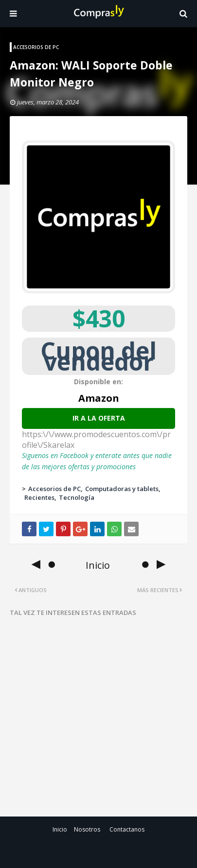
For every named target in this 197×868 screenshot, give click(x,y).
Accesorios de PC (54, 489)
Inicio (60, 829)
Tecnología (77, 497)
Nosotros (87, 829)
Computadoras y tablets (122, 489)
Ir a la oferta (99, 418)
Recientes (39, 497)
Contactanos (127, 829)
